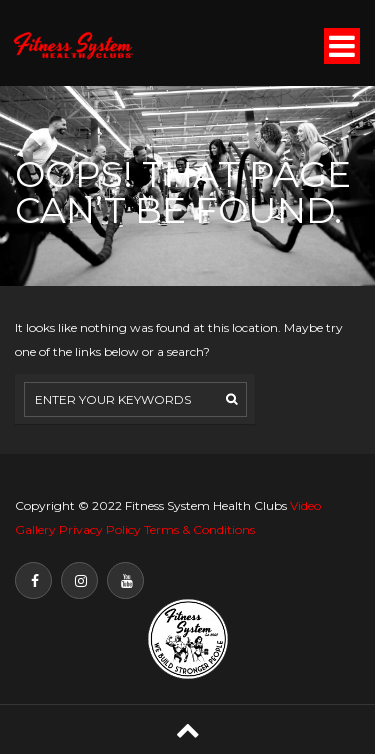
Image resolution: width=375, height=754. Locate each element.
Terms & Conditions (199, 529)
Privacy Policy (100, 529)
